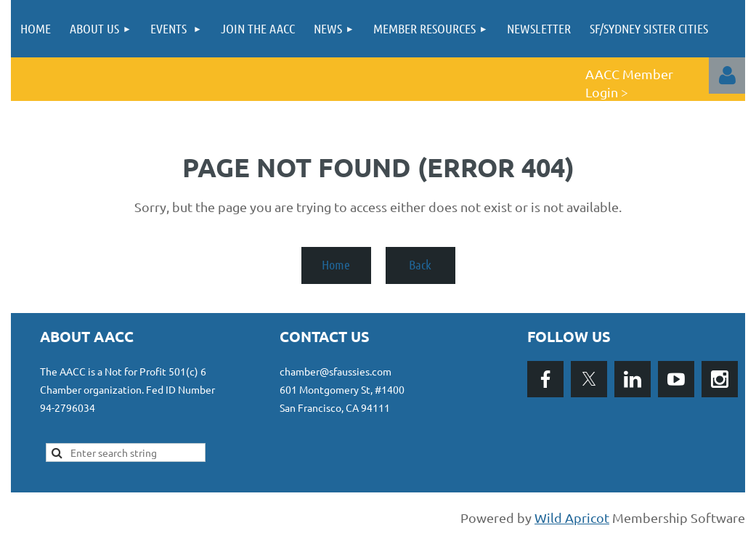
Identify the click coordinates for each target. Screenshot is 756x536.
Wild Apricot (572, 517)
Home (336, 264)
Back (420, 264)
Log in (727, 76)
